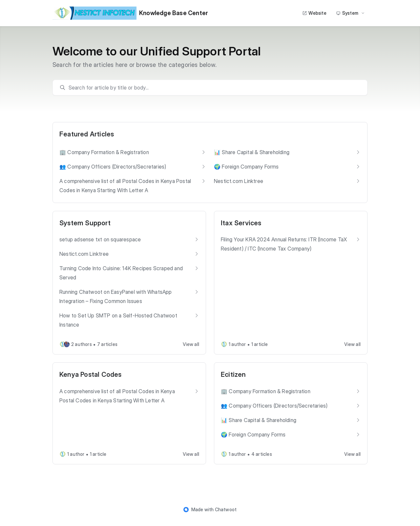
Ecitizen (233, 374)
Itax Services (241, 223)
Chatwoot (226, 509)
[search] (213, 88)
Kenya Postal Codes (91, 374)
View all (191, 344)
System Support (85, 223)
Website (314, 13)
